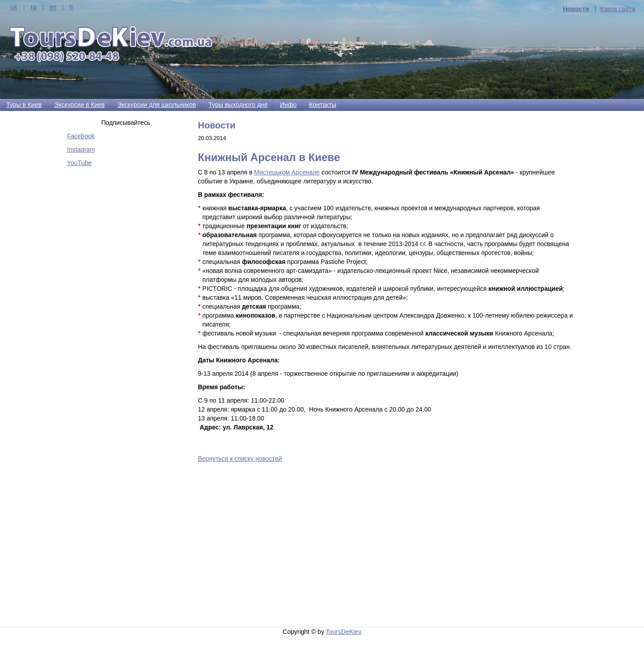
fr (71, 7)
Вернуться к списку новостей (240, 459)
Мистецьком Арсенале (287, 172)
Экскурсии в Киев (79, 105)
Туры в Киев (24, 105)
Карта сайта (618, 9)
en (53, 7)
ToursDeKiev (344, 632)
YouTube (79, 163)
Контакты (322, 105)
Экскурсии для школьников (157, 105)
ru (34, 7)
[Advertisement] (388, 546)
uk (14, 7)
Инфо (288, 105)
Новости (576, 9)
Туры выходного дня (238, 105)
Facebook (81, 136)
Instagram (81, 149)
